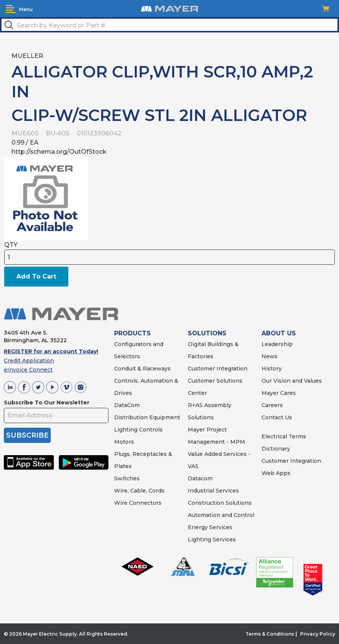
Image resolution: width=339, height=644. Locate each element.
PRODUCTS (132, 333)
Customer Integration (218, 369)
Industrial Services (213, 491)
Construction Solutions (220, 503)
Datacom (200, 478)
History (272, 369)
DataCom (127, 405)
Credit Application (29, 361)
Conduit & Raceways (142, 369)
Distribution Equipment (147, 417)
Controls (150, 430)
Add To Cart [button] (36, 276)
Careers (272, 405)
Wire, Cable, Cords (139, 491)
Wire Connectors (138, 503)
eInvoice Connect (28, 370)
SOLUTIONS (207, 333)
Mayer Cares (279, 393)
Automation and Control (221, 515)
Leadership (277, 344)
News (270, 356)
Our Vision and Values (292, 381)
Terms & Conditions (270, 634)
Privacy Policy (318, 634)
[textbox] (169, 25)
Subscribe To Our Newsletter (47, 402)
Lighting (126, 430)
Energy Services (210, 527)
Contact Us (277, 417)
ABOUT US (279, 333)
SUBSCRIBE (27, 435)
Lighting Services (212, 539)
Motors (124, 442)
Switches (127, 478)
